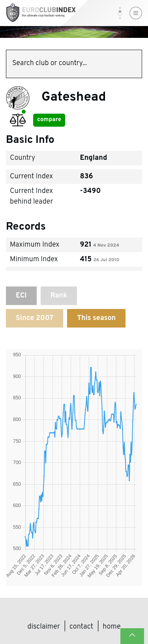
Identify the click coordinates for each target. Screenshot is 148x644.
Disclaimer (44, 627)
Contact (81, 627)
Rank (59, 296)
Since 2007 (35, 318)
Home (111, 627)
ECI (21, 296)
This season (96, 318)
